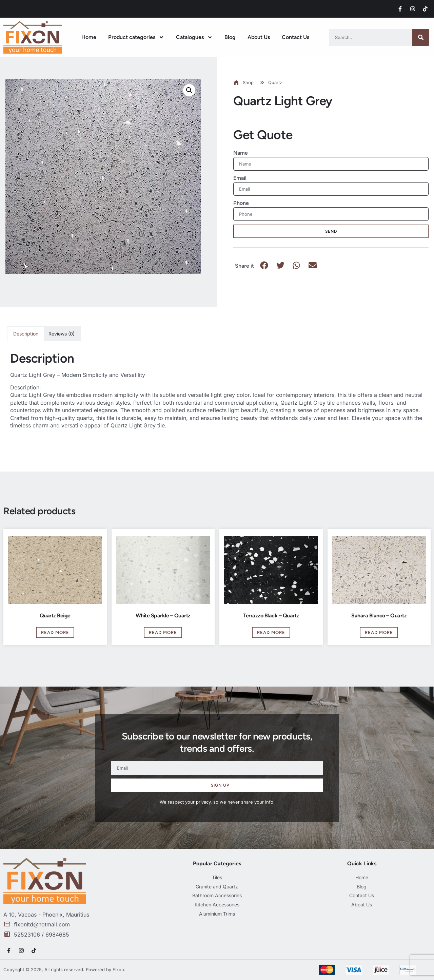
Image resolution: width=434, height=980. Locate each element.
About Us (259, 37)
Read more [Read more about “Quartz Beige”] (55, 632)
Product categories (136, 37)
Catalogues (194, 37)
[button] (189, 90)
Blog (230, 37)
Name (241, 153)
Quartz (275, 82)
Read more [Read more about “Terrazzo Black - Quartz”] (271, 632)
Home (89, 37)
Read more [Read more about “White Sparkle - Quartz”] (163, 632)
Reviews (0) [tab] (62, 334)
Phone (241, 203)
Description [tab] (26, 334)
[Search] (421, 37)
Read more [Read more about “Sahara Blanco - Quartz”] (379, 632)
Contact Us (295, 37)
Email (240, 178)
